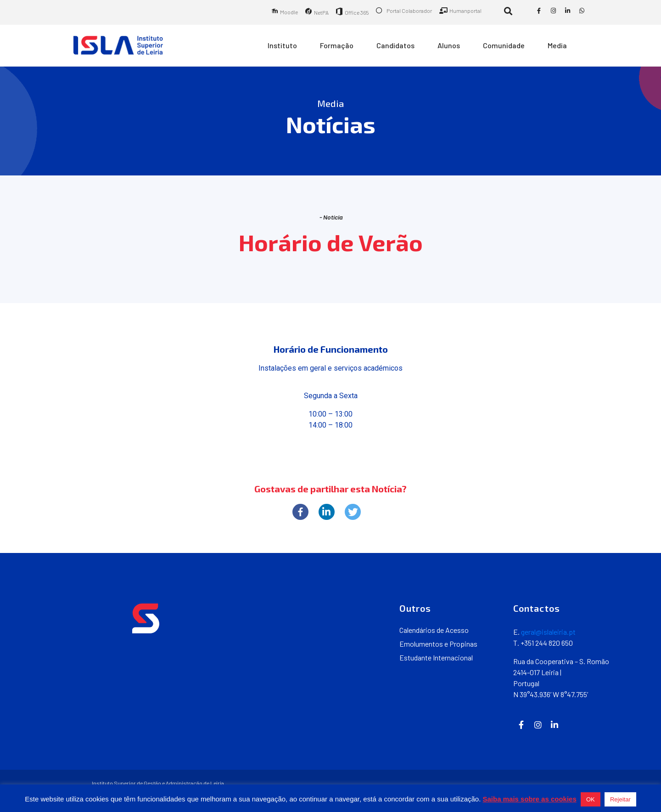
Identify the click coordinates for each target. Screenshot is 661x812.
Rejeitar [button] (620, 799)
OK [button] (591, 799)
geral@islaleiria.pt (548, 632)
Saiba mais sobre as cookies (530, 799)
